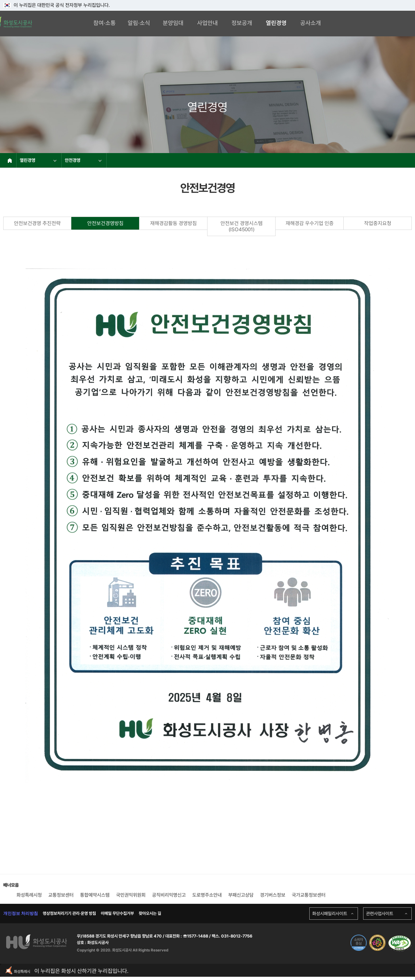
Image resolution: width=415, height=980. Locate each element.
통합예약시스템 (95, 895)
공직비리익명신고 (169, 895)
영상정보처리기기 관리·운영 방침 (69, 913)
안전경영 (83, 160)
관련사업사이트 (380, 914)
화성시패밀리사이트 (330, 914)
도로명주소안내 (207, 895)
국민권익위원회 (131, 895)
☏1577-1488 (195, 936)
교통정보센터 (61, 895)
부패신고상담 (241, 895)
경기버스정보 (273, 895)
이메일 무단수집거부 (117, 913)
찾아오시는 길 (150, 913)
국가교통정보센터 (309, 895)
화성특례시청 (29, 895)
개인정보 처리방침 (21, 913)
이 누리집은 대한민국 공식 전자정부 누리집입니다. (57, 5)
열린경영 (38, 160)
